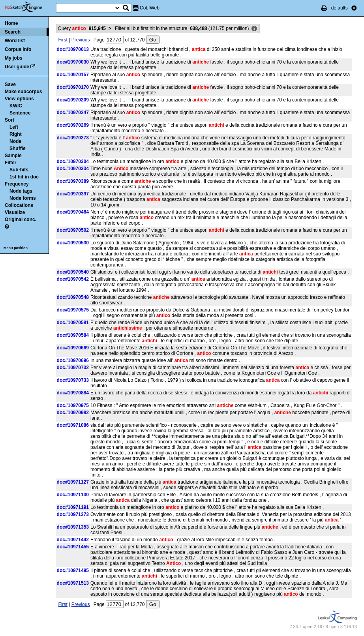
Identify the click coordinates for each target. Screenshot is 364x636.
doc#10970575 (73, 310)
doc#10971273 (73, 514)
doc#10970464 (73, 212)
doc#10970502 (73, 230)
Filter (10, 163)
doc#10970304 (73, 161)
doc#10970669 (73, 348)
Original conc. (21, 220)
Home (11, 23)
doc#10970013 (73, 49)
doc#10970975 (73, 405)
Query (82, 28)
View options (19, 99)
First (63, 40)
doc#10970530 (73, 243)
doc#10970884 (73, 393)
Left (14, 127)
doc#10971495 (73, 570)
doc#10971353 (73, 527)
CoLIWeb (150, 8)
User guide (17, 67)
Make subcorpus (23, 92)
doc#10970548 (73, 297)
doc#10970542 (73, 279)
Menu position (16, 248)
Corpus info (18, 49)
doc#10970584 (73, 335)
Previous (81, 40)
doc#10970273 (73, 138)
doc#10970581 (73, 323)
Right (16, 134)
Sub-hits (19, 170)
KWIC (16, 106)
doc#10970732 (73, 368)
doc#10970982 (73, 413)
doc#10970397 (73, 194)
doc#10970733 (73, 380)
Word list (15, 41)
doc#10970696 (73, 360)
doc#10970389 (73, 181)
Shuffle (18, 148)
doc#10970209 (73, 100)
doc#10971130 (73, 495)
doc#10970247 (73, 113)
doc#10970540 (73, 272)
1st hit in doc (24, 177)
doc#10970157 (73, 75)
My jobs (14, 58)
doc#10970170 (73, 87)
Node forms (23, 198)
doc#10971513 (73, 583)
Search (13, 32)
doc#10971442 (73, 540)
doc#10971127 (73, 482)
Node (15, 141)
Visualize (15, 212)
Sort (9, 120)
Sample (13, 156)
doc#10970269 (73, 125)
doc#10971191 (73, 507)
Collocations (19, 205)
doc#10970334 (73, 169)
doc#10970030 (73, 62)
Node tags (21, 191)
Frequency (17, 184)
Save (10, 84)
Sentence (20, 113)
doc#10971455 (73, 547)
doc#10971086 (73, 425)
